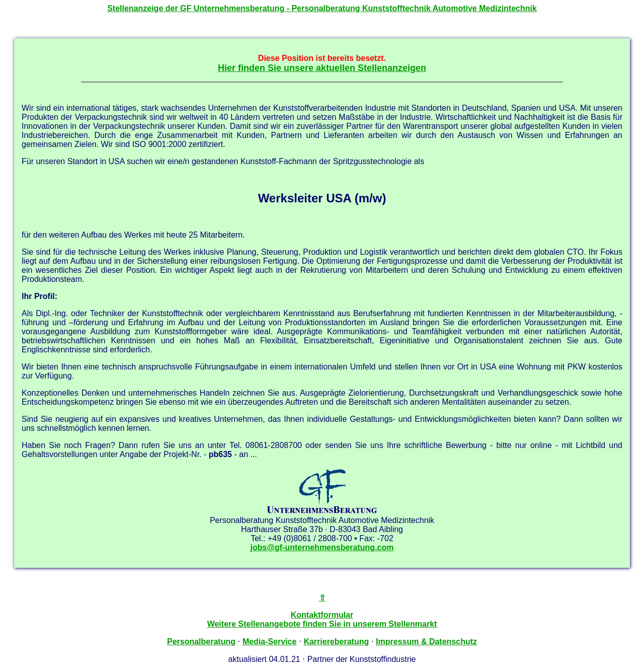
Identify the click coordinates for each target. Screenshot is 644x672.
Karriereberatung (336, 642)
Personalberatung (201, 642)
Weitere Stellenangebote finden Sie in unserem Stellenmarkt (322, 624)
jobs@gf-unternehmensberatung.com (322, 547)
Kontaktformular (322, 615)
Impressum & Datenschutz (426, 642)
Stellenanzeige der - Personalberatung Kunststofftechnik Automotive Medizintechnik (322, 8)
